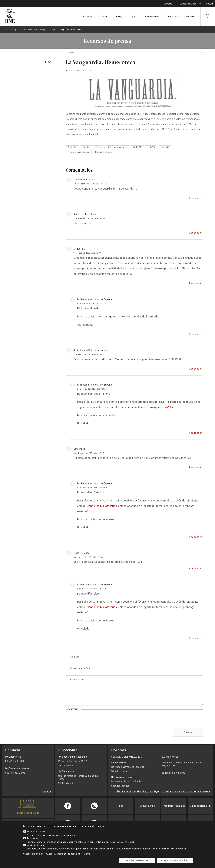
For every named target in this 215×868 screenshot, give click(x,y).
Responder (195, 198)
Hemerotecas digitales (79, 152)
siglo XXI (165, 147)
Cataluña (72, 147)
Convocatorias (147, 806)
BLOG (48, 62)
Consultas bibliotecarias (102, 506)
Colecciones (173, 17)
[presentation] (90, 717)
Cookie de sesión (35, 845)
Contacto (168, 4)
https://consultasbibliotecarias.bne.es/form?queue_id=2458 (136, 407)
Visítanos (87, 17)
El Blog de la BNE (18, 30)
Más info (86, 854)
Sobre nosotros (153, 17)
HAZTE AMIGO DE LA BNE (28, 813)
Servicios (103, 17)
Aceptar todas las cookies (175, 860)
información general (118, 147)
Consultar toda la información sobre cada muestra (186, 791)
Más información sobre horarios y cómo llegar (138, 791)
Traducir (210, 4)
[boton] (200, 4)
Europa (99, 147)
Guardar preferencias (137, 860)
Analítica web (34, 838)
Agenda (135, 17)
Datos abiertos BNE (200, 806)
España (86, 147)
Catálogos (119, 17)
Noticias (190, 17)
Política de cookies (36, 831)
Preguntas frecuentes (174, 806)
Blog (121, 806)
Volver (72, 53)
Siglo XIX (137, 147)
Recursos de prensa (35, 30)
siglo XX (151, 147)
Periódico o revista (104, 152)
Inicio (7, 30)
